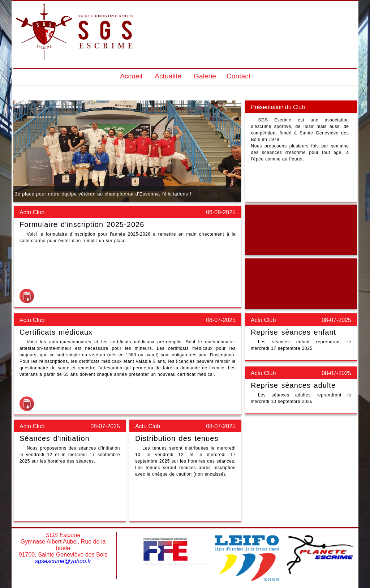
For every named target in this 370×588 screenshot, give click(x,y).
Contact (238, 76)
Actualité (168, 76)
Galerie (205, 76)
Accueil (131, 76)
